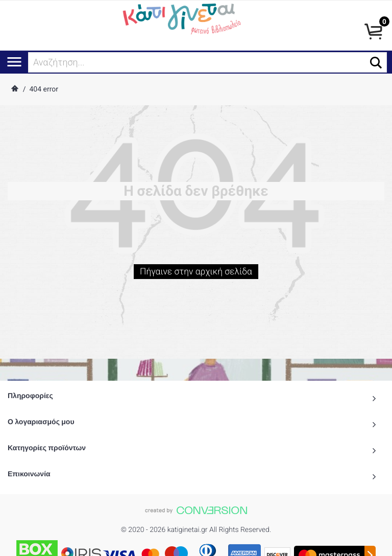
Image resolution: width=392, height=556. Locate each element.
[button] (376, 63)
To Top (196, 543)
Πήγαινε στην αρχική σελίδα (196, 275)
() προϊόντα (352, 544)
